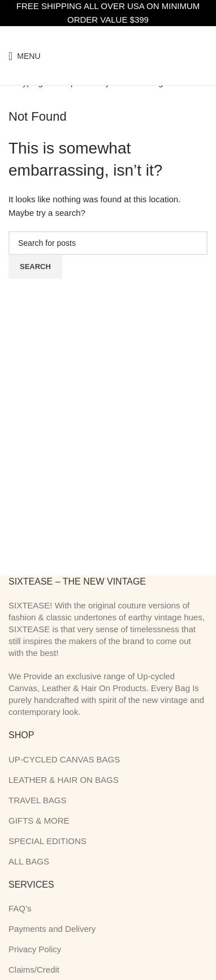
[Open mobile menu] (25, 56)
